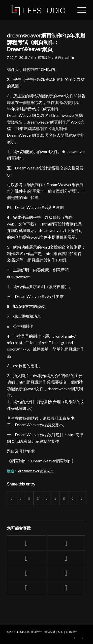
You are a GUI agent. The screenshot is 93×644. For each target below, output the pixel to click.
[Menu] (79, 10)
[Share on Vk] (64, 499)
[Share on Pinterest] (38, 499)
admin (69, 58)
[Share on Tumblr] (55, 499)
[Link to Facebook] (82, 638)
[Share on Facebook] (12, 499)
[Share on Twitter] (20, 499)
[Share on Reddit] (73, 499)
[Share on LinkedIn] (47, 499)
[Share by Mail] (82, 499)
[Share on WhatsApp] (29, 499)
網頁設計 (44, 58)
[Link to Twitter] (75, 638)
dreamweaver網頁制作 (36, 471)
